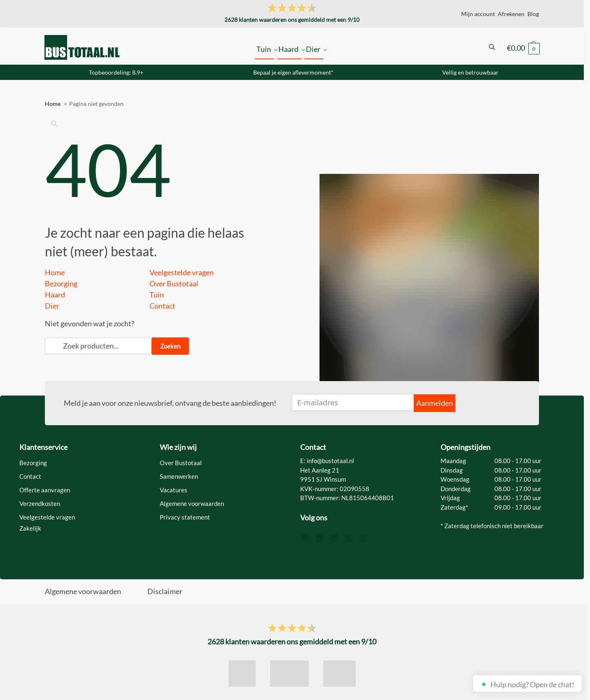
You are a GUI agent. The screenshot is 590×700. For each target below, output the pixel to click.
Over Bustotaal (174, 283)
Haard (55, 295)
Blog (533, 14)
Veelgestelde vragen (182, 272)
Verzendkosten (40, 503)
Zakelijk (30, 528)
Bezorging (61, 283)
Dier (52, 306)
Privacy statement (185, 517)
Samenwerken (179, 476)
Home (55, 272)
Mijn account (478, 14)
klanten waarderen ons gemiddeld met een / (292, 20)
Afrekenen (511, 14)
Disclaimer (165, 591)
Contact (162, 306)
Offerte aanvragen (45, 490)
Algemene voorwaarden (192, 503)
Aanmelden (435, 403)
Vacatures (174, 490)
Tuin (157, 295)
